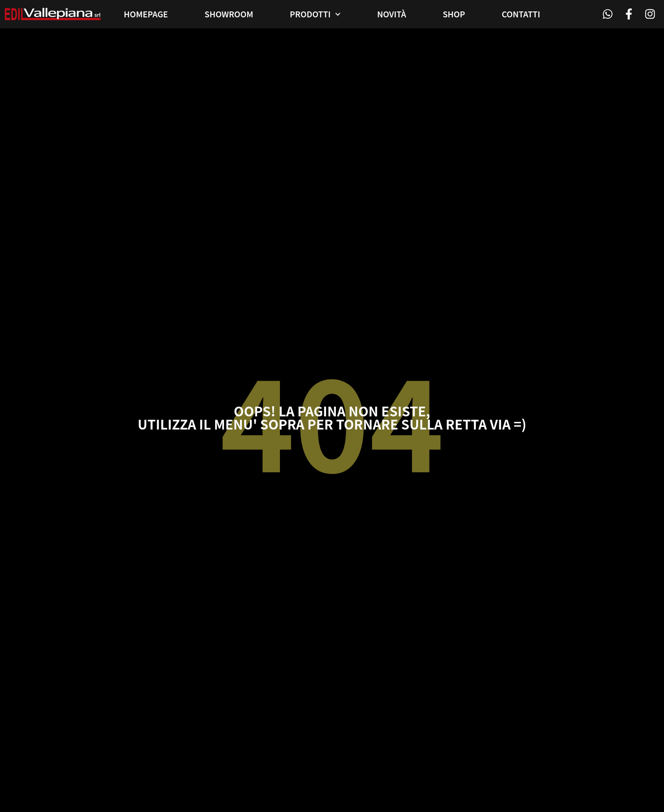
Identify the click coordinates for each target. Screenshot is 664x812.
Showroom (229, 14)
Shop (454, 14)
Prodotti (315, 14)
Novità (391, 14)
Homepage (146, 14)
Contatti (521, 14)
